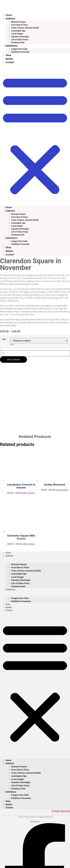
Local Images (17, 34)
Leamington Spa (18, 31)
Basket (9, 59)
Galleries (10, 19)
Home (9, 15)
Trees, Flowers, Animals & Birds (25, 28)
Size (4, 339)
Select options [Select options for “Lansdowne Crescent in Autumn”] (28, 425)
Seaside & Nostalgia (20, 37)
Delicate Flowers (19, 22)
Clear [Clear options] (12, 345)
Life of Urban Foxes (20, 40)
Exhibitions (12, 46)
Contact (10, 62)
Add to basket (13, 360)
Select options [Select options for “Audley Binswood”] (62, 422)
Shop (8, 55)
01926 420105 (61, 744)
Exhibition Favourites (20, 52)
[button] (35, 135)
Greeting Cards (18, 42)
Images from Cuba (19, 49)
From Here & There (19, 25)
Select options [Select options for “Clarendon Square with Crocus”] (28, 476)
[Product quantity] (35, 353)
